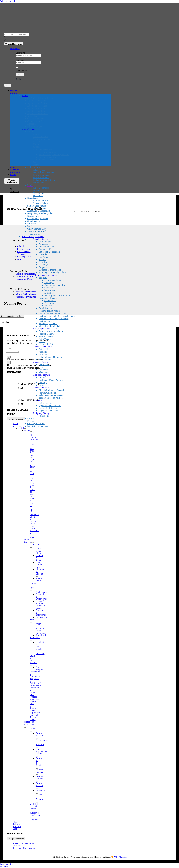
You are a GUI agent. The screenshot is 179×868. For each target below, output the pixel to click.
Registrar (20, 79)
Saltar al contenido (9, 1)
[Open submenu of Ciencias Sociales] (37, 738)
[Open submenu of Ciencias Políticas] (37, 789)
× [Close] (9, 357)
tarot (19, 259)
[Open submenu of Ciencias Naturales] (37, 782)
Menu (8, 85)
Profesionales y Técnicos (24, 253)
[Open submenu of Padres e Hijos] (31, 590)
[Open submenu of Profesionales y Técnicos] (25, 727)
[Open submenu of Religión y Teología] (37, 802)
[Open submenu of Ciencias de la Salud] (37, 768)
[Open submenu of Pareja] (31, 622)
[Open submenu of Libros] (20, 427)
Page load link (7, 864)
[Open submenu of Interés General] (33, 543)
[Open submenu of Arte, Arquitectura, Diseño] (37, 757)
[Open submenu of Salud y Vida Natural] (31, 666)
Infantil (20, 246)
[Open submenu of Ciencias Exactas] (37, 775)
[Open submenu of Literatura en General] (37, 577)
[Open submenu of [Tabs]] (25, 429)
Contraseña (21, 60)
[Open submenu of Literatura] (31, 547)
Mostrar (20, 289)
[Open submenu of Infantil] (31, 431)
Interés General (24, 249)
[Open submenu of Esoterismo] (31, 641)
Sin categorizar (24, 257)
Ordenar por (19, 271)
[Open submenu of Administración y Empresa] (37, 748)
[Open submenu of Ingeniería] (37, 793)
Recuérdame (22, 69)
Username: (21, 53)
